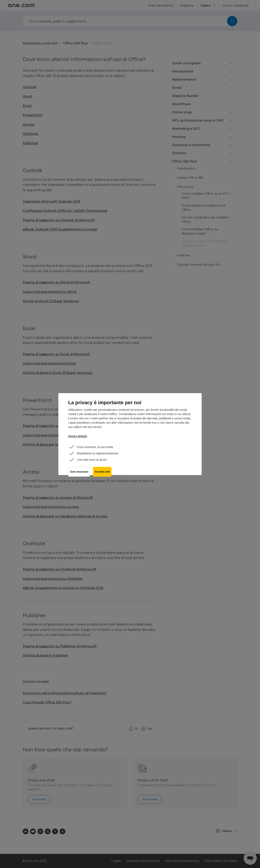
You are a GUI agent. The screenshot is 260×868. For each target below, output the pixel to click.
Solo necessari (79, 472)
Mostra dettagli (78, 436)
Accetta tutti (103, 472)
